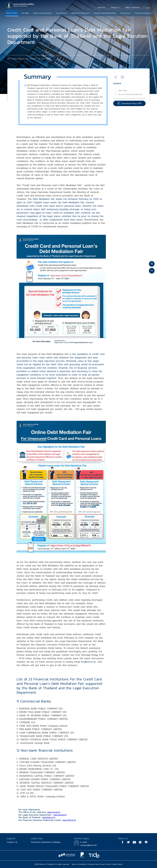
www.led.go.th (60, 815)
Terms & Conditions (79, 864)
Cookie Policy (117, 864)
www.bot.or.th (49, 817)
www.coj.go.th (54, 812)
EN (149, 8)
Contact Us (12, 842)
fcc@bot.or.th (88, 662)
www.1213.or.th (69, 820)
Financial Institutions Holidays (46, 842)
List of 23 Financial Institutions (130, 94)
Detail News (123, 91)
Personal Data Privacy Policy (99, 864)
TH (146, 8)
